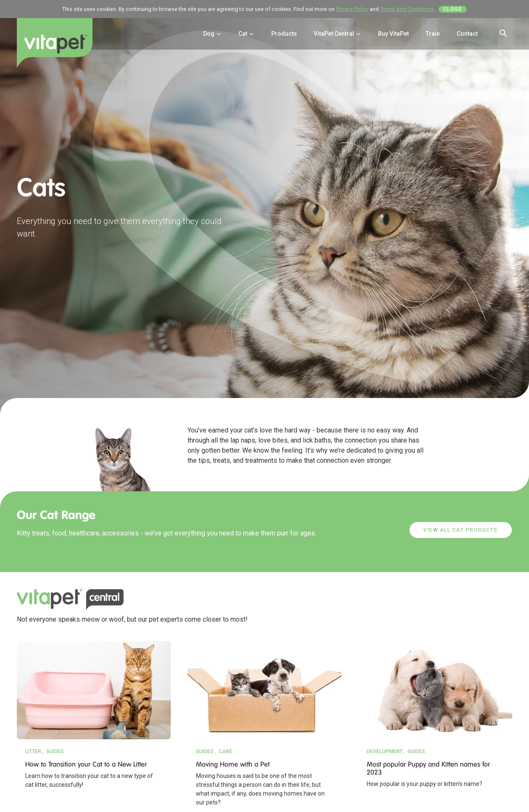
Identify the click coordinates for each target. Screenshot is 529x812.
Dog (212, 34)
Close (453, 9)
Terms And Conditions (407, 9)
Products (284, 34)
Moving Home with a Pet (233, 764)
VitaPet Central (337, 34)
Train (433, 34)
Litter (33, 751)
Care (225, 751)
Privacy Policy (352, 9)
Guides (55, 751)
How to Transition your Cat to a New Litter (86, 764)
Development (385, 751)
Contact (467, 34)
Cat (246, 34)
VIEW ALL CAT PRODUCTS (461, 530)
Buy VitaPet (393, 34)
